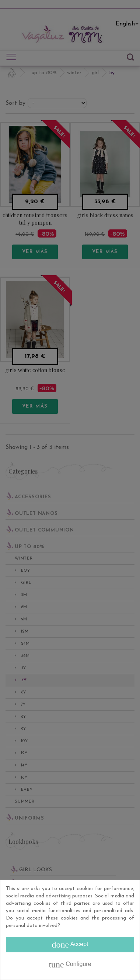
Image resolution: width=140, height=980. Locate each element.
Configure (70, 965)
